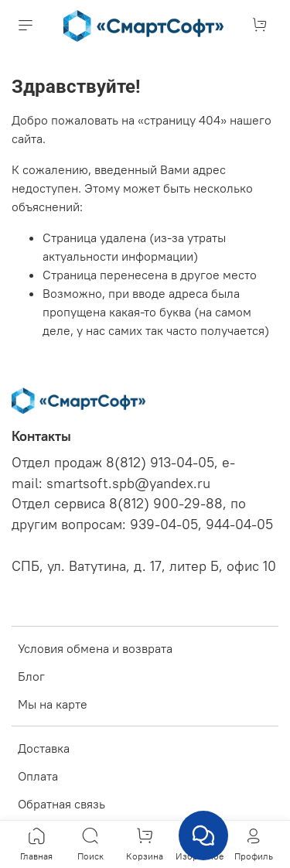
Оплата (38, 776)
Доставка (44, 748)
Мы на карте (53, 704)
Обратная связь (61, 804)
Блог (31, 676)
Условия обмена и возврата (95, 648)
